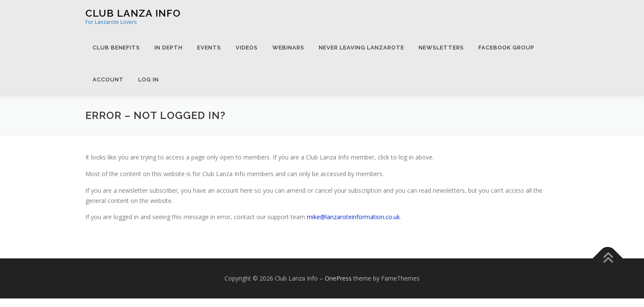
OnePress (338, 278)
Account (108, 80)
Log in (149, 80)
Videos (247, 48)
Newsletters (441, 48)
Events (209, 48)
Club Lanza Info (133, 13)
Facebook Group (506, 48)
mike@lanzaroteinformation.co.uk (353, 217)
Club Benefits (116, 48)
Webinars (288, 48)
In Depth (169, 48)
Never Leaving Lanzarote (361, 48)
